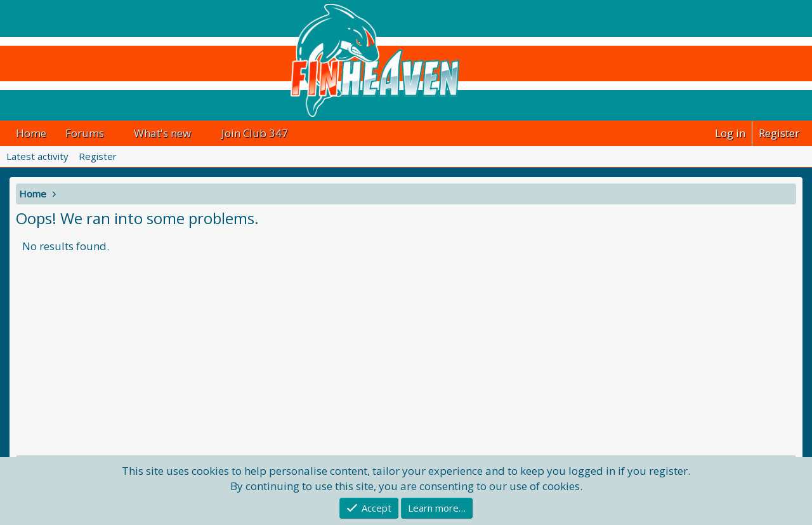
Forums (85, 133)
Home (31, 133)
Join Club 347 (255, 133)
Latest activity (37, 156)
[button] (115, 133)
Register (98, 156)
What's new (162, 133)
